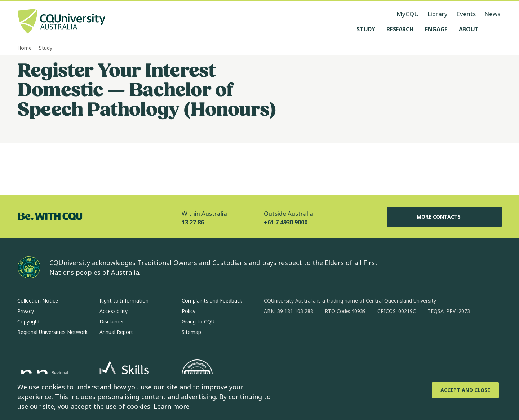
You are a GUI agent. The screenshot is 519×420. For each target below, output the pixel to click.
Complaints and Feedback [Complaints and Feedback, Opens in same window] (212, 301)
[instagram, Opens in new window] (290, 334)
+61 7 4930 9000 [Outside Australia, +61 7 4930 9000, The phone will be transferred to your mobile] (286, 222)
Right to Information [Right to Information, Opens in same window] (124, 301)
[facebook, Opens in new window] (272, 334)
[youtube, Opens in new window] (347, 334)
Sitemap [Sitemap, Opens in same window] (191, 332)
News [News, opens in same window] (492, 14)
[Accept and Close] (465, 390)
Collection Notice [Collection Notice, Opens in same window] (38, 301)
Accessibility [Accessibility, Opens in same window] (114, 311)
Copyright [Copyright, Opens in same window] (29, 321)
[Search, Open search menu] (494, 29)
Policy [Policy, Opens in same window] (188, 311)
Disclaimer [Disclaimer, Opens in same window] (112, 321)
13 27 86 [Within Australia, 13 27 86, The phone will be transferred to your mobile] (193, 222)
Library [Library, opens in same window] (438, 14)
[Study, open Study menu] (366, 29)
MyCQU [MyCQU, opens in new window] (408, 14)
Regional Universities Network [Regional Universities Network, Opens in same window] (52, 332)
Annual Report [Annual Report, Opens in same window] (116, 332)
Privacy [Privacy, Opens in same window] (26, 311)
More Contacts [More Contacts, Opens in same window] (444, 217)
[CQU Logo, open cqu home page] (62, 22)
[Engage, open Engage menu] (436, 29)
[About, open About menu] (469, 29)
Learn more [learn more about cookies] (172, 406)
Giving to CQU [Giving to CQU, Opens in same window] (198, 321)
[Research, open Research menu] (400, 29)
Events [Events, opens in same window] (466, 14)
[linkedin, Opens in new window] (309, 334)
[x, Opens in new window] (328, 334)
